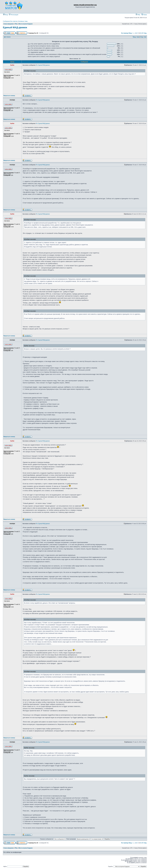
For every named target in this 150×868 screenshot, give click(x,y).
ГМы (16, 24)
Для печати (7, 37)
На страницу (125, 33)
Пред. (130, 33)
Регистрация (14, 15)
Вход (6, 15)
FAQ (138, 15)
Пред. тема (136, 37)
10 (142, 33)
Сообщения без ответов (10, 21)
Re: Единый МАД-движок (43, 65)
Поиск (144, 15)
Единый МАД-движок (15, 27)
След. (145, 33)
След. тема (143, 37)
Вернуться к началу (9, 96)
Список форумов (8, 24)
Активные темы (23, 21)
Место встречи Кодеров (26, 24)
